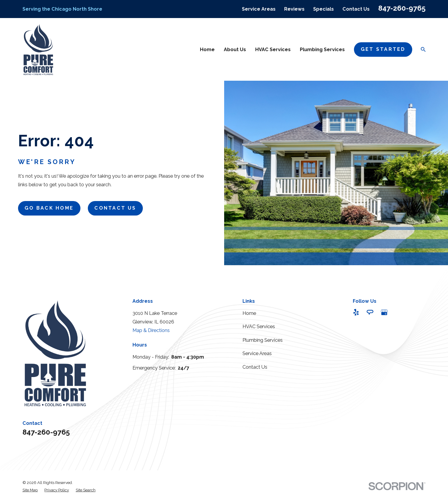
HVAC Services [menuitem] (273, 50)
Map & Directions (151, 330)
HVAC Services (259, 327)
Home (249, 313)
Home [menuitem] (207, 50)
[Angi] (370, 312)
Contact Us (356, 9)
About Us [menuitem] (235, 50)
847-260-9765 (402, 8)
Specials (324, 9)
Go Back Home (49, 208)
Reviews (294, 9)
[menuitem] (30, 490)
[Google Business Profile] (384, 312)
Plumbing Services (263, 340)
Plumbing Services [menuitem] (322, 50)
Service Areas (259, 9)
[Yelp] (356, 312)
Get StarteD (383, 49)
